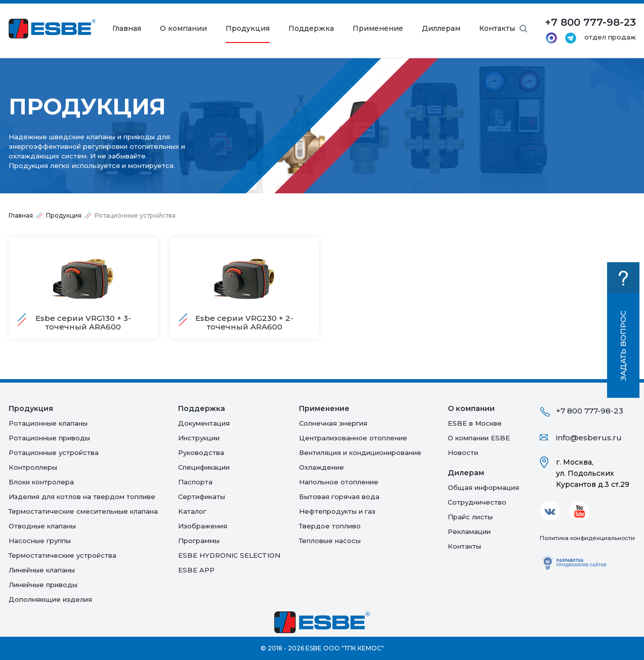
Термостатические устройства (62, 555)
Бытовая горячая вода (339, 497)
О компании (183, 29)
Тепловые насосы (330, 541)
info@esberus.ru (589, 438)
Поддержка (311, 29)
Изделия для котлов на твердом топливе (82, 497)
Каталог (192, 511)
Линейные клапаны (42, 570)
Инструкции (199, 438)
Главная (127, 29)
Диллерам (441, 29)
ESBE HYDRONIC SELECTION (229, 555)
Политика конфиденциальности (587, 538)
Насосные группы (40, 541)
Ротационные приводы (49, 438)
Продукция (248, 29)
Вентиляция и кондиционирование (360, 452)
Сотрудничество (477, 502)
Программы (199, 541)
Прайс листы (470, 517)
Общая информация (483, 487)
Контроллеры (33, 467)
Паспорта (195, 482)
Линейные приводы (43, 585)
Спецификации (204, 467)
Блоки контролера (41, 482)
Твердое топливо (330, 526)
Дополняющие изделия (50, 599)
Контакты (497, 29)
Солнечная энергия (333, 423)
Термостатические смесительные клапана (83, 511)
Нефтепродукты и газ (337, 511)
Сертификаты (202, 497)
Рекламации (469, 531)
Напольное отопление (339, 482)
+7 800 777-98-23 (590, 411)
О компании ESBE (479, 438)
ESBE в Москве (475, 423)
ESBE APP (196, 570)
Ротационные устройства (54, 452)
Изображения (203, 526)
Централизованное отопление (353, 438)
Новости (463, 452)
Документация (204, 423)
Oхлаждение (321, 467)
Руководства (201, 452)
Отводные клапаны (42, 526)
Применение (378, 29)
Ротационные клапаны (48, 423)
